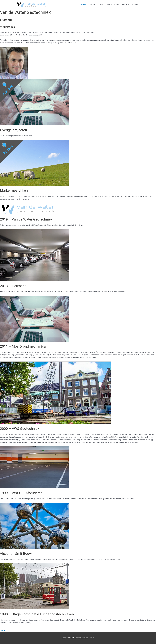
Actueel (92, 5)
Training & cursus (113, 5)
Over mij (83, 5)
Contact (135, 5)
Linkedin (3, 631)
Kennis (125, 5)
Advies (101, 5)
